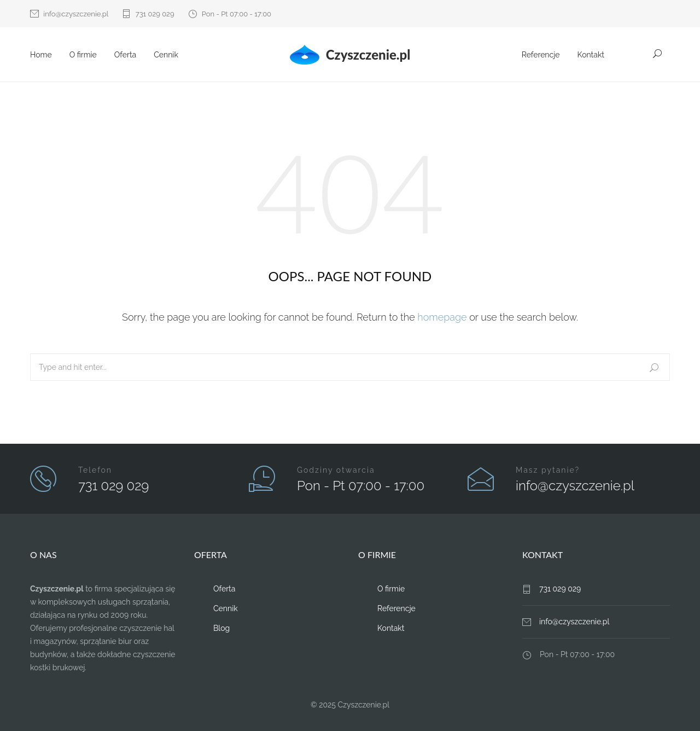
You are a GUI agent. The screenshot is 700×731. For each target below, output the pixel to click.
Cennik (166, 55)
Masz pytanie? (548, 470)
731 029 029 (155, 14)
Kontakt (591, 55)
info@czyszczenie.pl (76, 14)
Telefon (95, 470)
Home (41, 55)
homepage (442, 317)
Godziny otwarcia (336, 470)
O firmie (83, 55)
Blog (221, 628)
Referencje (541, 55)
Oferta (125, 55)
